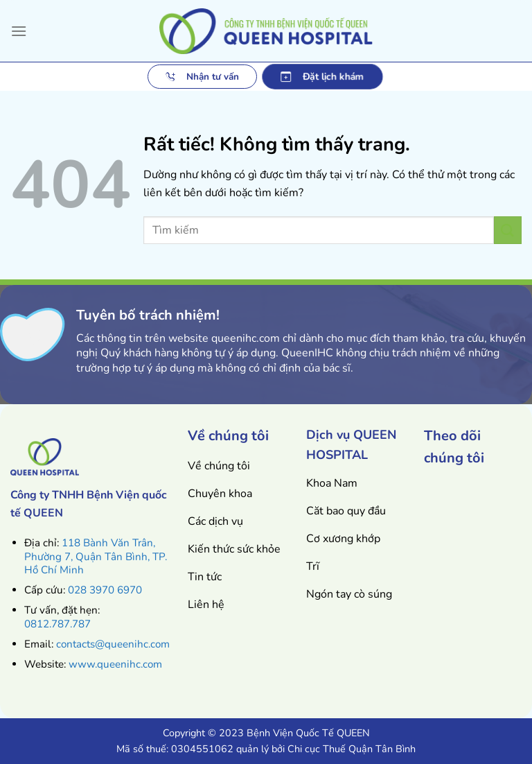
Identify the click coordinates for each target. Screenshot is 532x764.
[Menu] (19, 31)
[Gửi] (508, 230)
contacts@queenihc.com (113, 644)
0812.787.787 (57, 624)
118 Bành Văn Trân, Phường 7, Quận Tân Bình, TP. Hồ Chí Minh (96, 557)
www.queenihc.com (115, 664)
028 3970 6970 (105, 590)
